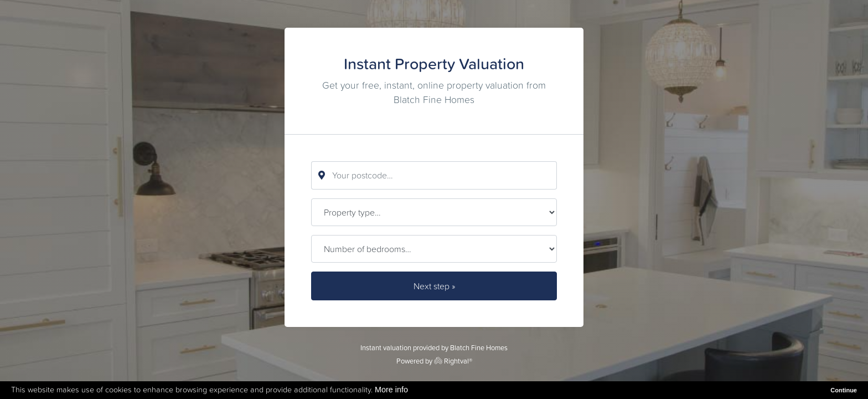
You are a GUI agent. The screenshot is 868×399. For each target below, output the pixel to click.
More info (391, 390)
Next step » (434, 286)
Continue (844, 390)
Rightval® (453, 361)
